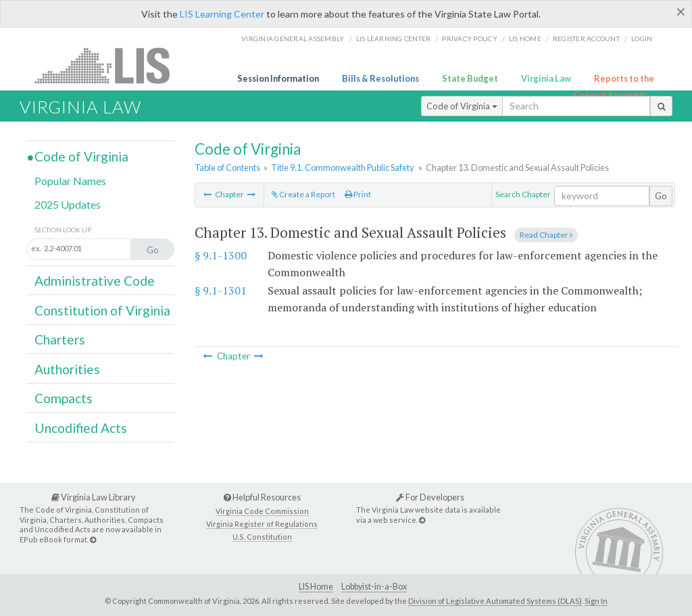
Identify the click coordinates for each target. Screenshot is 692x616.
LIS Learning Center (222, 14)
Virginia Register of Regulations (262, 524)
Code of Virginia (462, 106)
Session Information (278, 78)
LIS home (525, 38)
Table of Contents (227, 168)
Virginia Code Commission (262, 511)
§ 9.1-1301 (221, 290)
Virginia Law (546, 78)
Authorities (67, 369)
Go (661, 196)
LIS (110, 65)
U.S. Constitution (262, 537)
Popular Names (70, 181)
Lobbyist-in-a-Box (374, 587)
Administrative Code (95, 281)
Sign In (596, 601)
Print (358, 194)
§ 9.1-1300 (221, 255)
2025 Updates (68, 204)
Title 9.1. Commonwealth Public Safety (343, 168)
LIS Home (316, 587)
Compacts (64, 398)
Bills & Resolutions (380, 78)
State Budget (470, 78)
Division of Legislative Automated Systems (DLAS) (495, 601)
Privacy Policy (470, 38)
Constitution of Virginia (102, 310)
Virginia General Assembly (293, 38)
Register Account (586, 38)
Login (642, 38)
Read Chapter (546, 235)
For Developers (430, 497)
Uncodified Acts (81, 428)
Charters (60, 339)
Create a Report (303, 194)
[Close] (681, 11)
